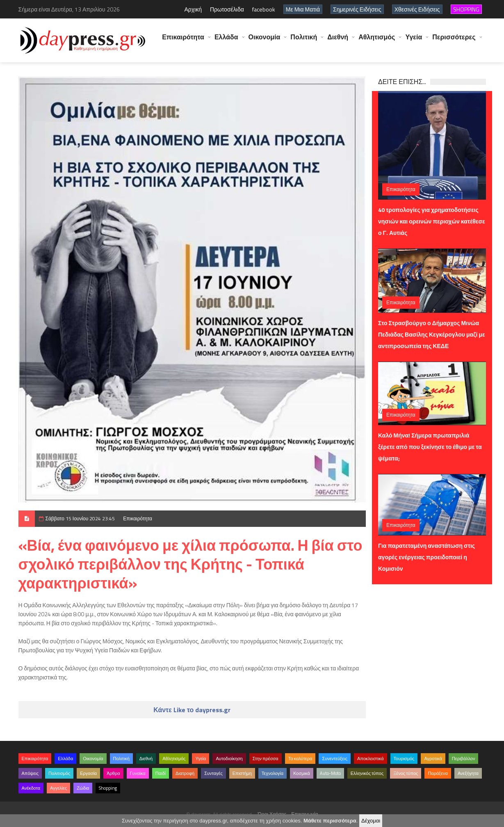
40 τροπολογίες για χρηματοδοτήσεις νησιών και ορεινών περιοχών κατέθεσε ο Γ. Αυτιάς (432, 221)
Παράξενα (438, 773)
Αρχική (193, 9)
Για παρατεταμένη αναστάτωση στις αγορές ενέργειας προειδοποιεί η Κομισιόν (426, 557)
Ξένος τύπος (406, 773)
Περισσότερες (454, 41)
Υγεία (414, 41)
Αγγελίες (58, 788)
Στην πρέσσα (266, 759)
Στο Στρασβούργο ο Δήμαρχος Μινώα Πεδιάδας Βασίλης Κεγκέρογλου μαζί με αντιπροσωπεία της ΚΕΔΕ (432, 334)
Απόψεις (30, 773)
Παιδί (161, 773)
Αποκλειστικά (371, 759)
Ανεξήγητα (468, 773)
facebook (264, 9)
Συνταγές (213, 773)
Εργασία (88, 773)
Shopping (108, 788)
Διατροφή (185, 773)
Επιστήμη (242, 773)
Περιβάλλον (464, 759)
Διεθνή (338, 41)
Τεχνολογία (273, 773)
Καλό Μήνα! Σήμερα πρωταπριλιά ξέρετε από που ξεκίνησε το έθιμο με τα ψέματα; (430, 447)
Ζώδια (83, 788)
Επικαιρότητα (183, 41)
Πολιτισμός (59, 773)
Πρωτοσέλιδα (227, 9)
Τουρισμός (404, 759)
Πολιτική (304, 41)
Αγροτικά (433, 759)
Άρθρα (113, 773)
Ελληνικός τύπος (367, 773)
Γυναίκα (138, 773)
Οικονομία (265, 41)
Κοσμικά (302, 773)
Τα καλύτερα (300, 759)
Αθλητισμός (377, 41)
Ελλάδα (226, 41)
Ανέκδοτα (31, 788)
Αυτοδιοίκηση (229, 759)
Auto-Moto (330, 773)
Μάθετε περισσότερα (330, 821)
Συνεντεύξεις (335, 759)
